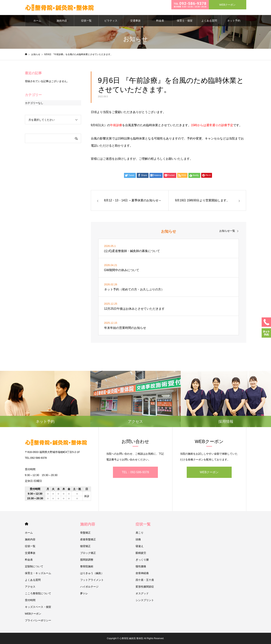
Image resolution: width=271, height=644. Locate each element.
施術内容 (62, 21)
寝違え (140, 546)
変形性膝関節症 (145, 587)
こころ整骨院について (38, 593)
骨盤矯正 (85, 533)
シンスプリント (145, 600)
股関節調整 (87, 560)
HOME (27, 524)
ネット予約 (234, 21)
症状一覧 (86, 21)
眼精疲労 (141, 553)
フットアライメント (92, 580)
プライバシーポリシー (38, 620)
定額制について (34, 566)
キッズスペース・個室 (38, 607)
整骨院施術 (87, 566)
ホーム (37, 21)
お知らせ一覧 (227, 231)
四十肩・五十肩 (145, 580)
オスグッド (142, 593)
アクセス (30, 587)
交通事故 (135, 21)
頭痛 (138, 539)
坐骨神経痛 (142, 573)
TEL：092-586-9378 (135, 472)
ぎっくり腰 (142, 560)
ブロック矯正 (88, 553)
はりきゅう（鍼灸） (92, 573)
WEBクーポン (209, 472)
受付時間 (30, 600)
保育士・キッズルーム (38, 573)
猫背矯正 (85, 546)
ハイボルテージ (89, 587)
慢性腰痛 (141, 566)
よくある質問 (209, 21)
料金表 (160, 21)
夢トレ (84, 593)
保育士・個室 (185, 21)
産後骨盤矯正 (88, 539)
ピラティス (111, 21)
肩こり (140, 533)
